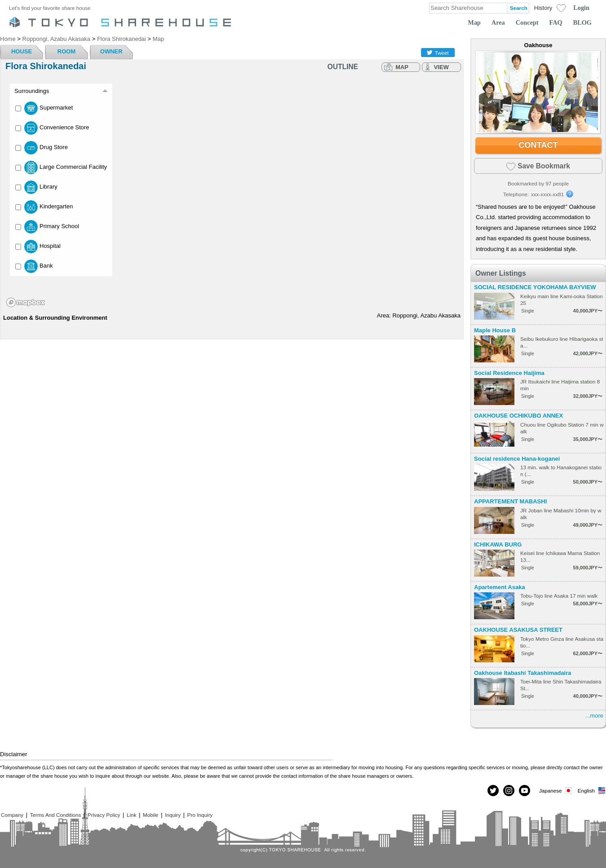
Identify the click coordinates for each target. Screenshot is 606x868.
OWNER (111, 51)
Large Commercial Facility (61, 167)
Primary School (47, 227)
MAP (402, 67)
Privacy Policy (104, 815)
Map (474, 22)
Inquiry (173, 815)
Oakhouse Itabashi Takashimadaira (523, 673)
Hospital (38, 247)
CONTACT (538, 145)
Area (498, 22)
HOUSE (22, 51)
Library (36, 187)
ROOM (66, 51)
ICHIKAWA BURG (498, 544)
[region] (232, 194)
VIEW (441, 67)
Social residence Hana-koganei (517, 459)
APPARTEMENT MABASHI (510, 501)
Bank (34, 266)
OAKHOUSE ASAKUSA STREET (518, 630)
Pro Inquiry (200, 815)
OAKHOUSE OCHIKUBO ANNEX (518, 416)
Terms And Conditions (56, 815)
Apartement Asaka (500, 587)
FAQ (556, 22)
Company (12, 815)
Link (131, 815)
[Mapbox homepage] (26, 302)
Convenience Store (52, 128)
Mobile (150, 815)
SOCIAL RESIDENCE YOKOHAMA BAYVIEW (535, 287)
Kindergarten (44, 207)
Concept (527, 22)
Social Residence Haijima (509, 373)
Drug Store (42, 148)
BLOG (582, 22)
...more (594, 716)
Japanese (556, 791)
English (592, 791)
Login (581, 8)
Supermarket (44, 108)
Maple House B (495, 330)
